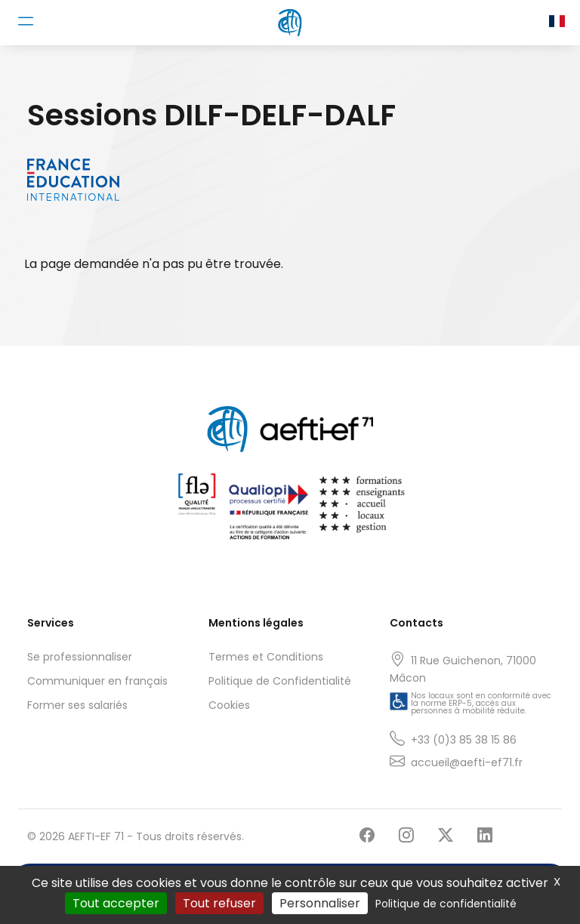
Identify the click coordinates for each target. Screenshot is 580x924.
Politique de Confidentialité (280, 681)
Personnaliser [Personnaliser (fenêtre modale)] (320, 903)
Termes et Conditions (266, 657)
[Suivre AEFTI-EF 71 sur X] (446, 836)
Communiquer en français (97, 681)
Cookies (229, 705)
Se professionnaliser (80, 657)
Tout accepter (116, 903)
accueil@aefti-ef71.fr (467, 762)
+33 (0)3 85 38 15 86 (464, 740)
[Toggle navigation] (26, 21)
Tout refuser (219, 903)
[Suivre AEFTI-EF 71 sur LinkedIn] (485, 836)
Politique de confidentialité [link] (446, 904)
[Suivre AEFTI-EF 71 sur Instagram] (406, 836)
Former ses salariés (77, 705)
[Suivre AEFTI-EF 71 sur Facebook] (367, 836)
